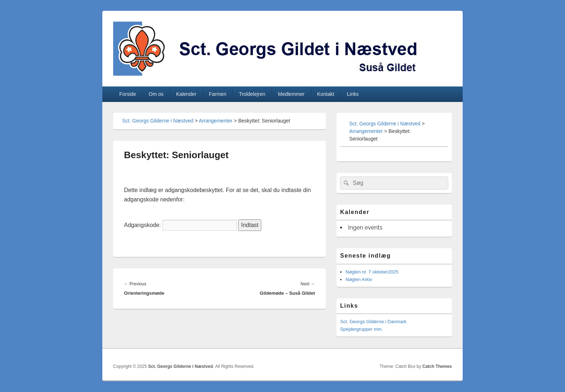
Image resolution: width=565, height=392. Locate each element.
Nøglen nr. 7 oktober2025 (372, 272)
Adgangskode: (180, 225)
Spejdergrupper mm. (362, 329)
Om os (156, 94)
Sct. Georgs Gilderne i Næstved (158, 121)
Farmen (218, 94)
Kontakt (326, 94)
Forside (128, 94)
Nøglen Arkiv (359, 279)
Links (353, 94)
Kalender (186, 94)
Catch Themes (437, 366)
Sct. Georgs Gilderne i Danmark (373, 322)
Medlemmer (291, 94)
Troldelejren (252, 94)
